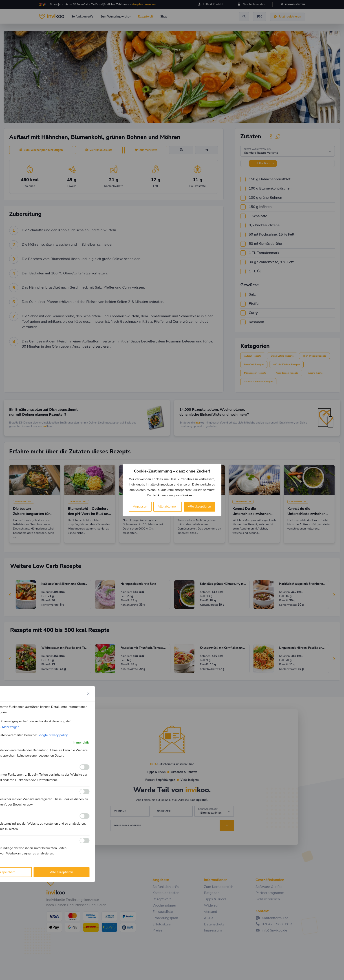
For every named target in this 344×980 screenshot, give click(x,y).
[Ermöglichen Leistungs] (85, 816)
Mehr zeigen (11, 727)
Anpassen (140, 507)
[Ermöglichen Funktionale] (85, 767)
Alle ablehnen (168, 507)
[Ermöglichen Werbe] (85, 841)
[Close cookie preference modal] (88, 694)
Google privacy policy (53, 735)
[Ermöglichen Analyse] (85, 792)
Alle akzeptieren (200, 507)
